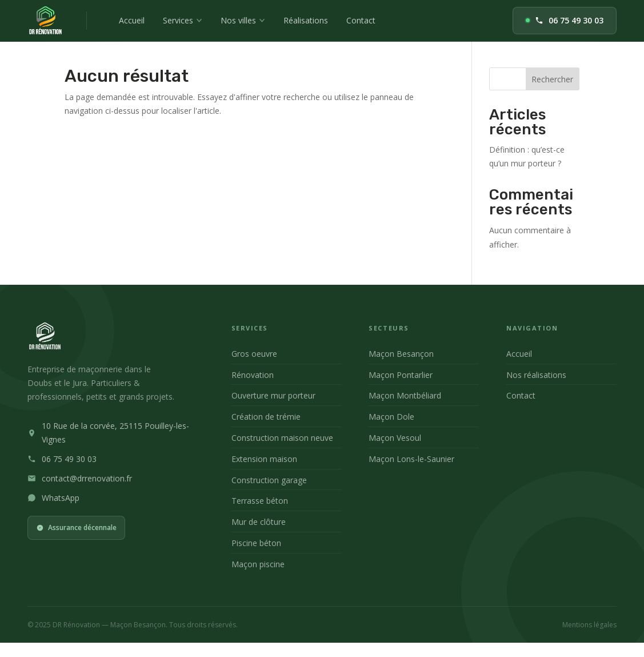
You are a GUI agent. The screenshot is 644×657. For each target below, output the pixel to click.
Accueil (132, 20)
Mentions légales (589, 625)
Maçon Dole (391, 417)
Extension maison (264, 459)
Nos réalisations (536, 375)
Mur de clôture (259, 522)
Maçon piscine (258, 564)
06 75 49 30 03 (565, 20)
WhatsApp (61, 498)
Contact (361, 20)
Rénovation (253, 375)
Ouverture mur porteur (273, 395)
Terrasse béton (260, 501)
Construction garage (269, 480)
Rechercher (552, 79)
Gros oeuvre (254, 354)
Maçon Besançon (401, 354)
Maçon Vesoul (395, 438)
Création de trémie (266, 417)
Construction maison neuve (282, 438)
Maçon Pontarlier (401, 375)
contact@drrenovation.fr (87, 478)
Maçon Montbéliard (405, 395)
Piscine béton (256, 543)
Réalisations (306, 20)
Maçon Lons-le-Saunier (411, 459)
